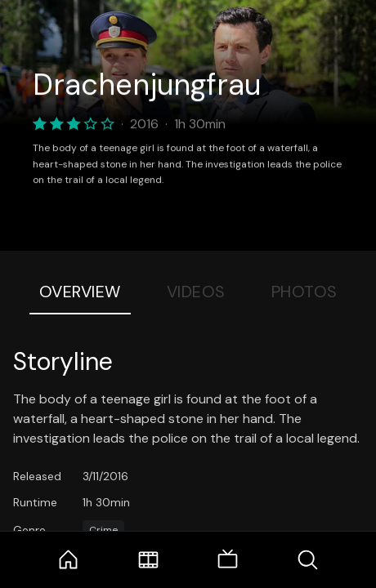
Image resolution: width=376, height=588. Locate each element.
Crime (103, 530)
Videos (196, 292)
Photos (304, 292)
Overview (80, 292)
